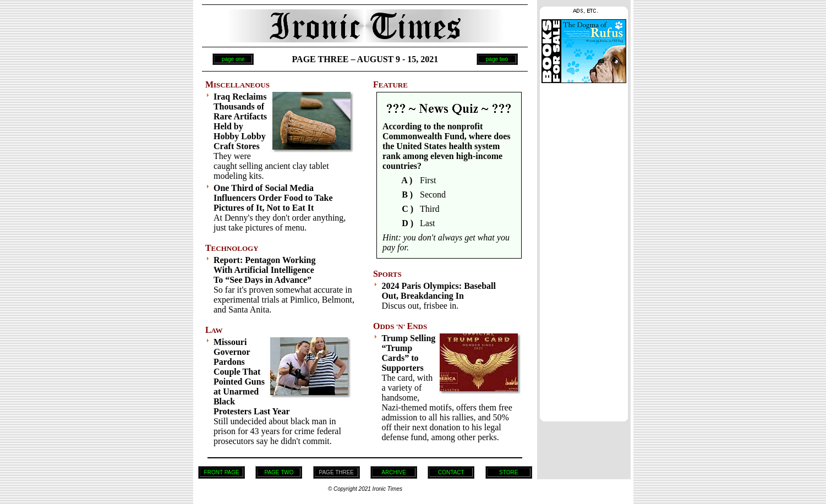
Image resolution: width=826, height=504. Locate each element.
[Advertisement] (584, 249)
